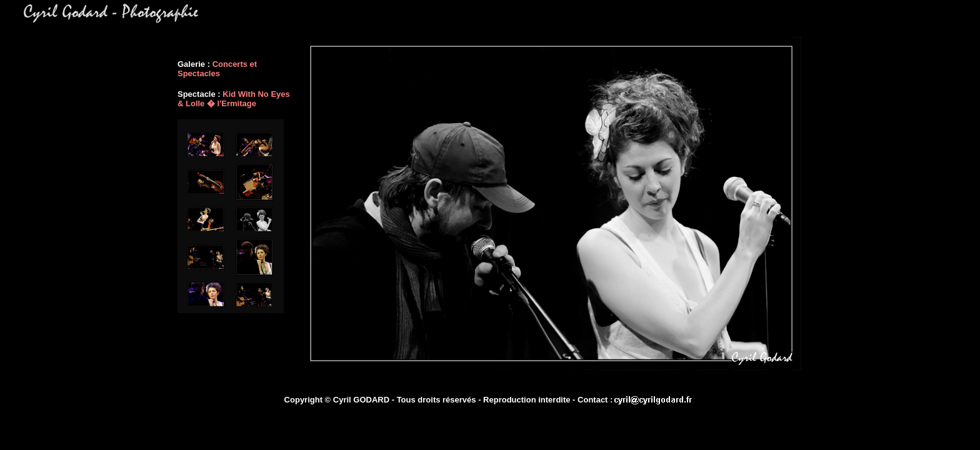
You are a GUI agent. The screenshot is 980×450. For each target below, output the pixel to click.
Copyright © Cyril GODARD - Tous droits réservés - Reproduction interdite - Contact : (449, 400)
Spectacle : (200, 94)
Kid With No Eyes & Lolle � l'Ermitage (234, 99)
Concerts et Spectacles (217, 69)
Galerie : (195, 64)
